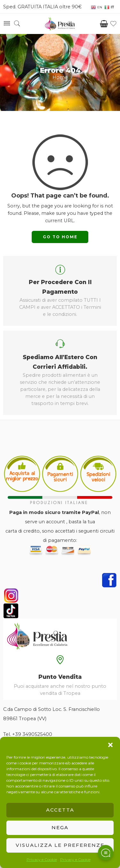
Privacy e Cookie (42, 860)
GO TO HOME (60, 237)
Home (60, 77)
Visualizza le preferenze (60, 845)
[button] (110, 745)
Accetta (60, 810)
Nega (60, 827)
